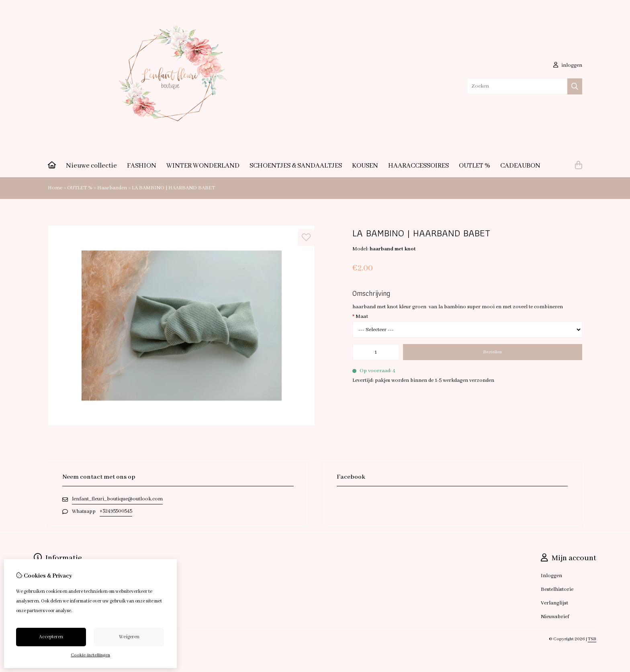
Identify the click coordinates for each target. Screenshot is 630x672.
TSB (592, 639)
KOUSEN (365, 166)
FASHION (142, 166)
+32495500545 (116, 511)
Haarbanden (113, 188)
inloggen (568, 65)
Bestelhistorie (557, 589)
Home (55, 188)
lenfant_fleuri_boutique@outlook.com (117, 499)
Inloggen (551, 576)
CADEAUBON (520, 166)
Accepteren (51, 637)
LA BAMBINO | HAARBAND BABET (173, 188)
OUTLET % (475, 166)
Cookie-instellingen (90, 655)
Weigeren (129, 637)
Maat (360, 317)
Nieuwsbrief (555, 617)
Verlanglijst (554, 603)
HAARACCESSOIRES (418, 166)
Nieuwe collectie (91, 166)
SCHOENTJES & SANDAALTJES (296, 166)
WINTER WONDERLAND (203, 166)
